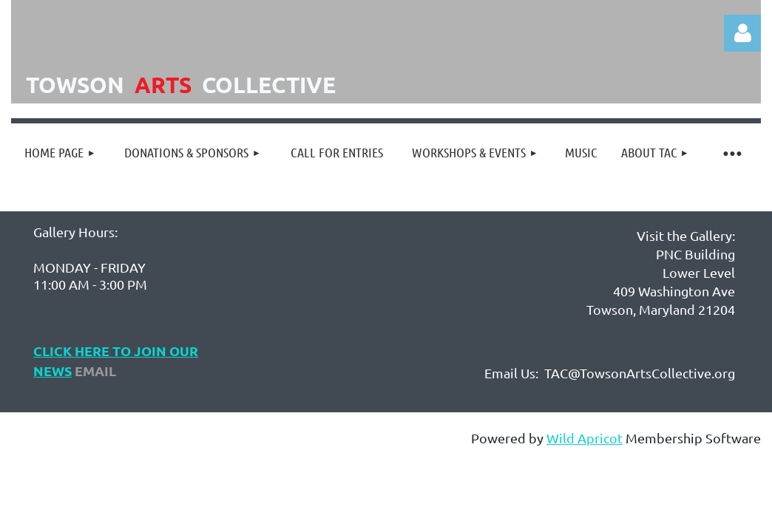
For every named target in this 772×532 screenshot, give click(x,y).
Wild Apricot (585, 438)
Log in (742, 33)
